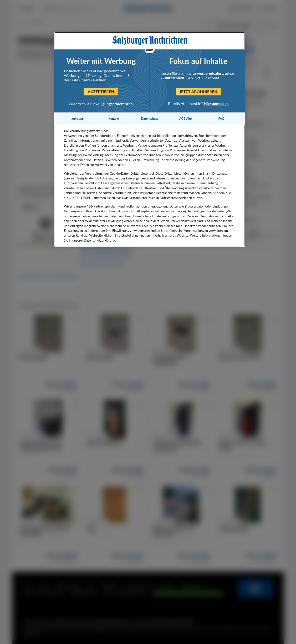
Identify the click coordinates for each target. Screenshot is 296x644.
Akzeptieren (101, 92)
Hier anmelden (216, 103)
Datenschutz (150, 119)
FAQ (221, 119)
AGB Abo (186, 119)
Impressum (78, 119)
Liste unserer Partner (88, 80)
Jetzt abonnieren (198, 92)
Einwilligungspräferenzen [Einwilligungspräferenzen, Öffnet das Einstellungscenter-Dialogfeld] (112, 104)
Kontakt (114, 119)
